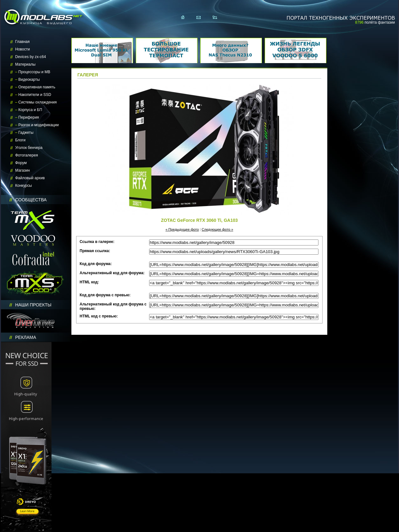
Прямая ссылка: (95, 251)
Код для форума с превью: (105, 295)
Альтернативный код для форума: (112, 273)
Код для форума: (96, 264)
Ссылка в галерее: (97, 242)
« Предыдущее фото (182, 229)
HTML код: (89, 282)
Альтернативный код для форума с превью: (113, 306)
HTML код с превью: (99, 316)
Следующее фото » (217, 229)
